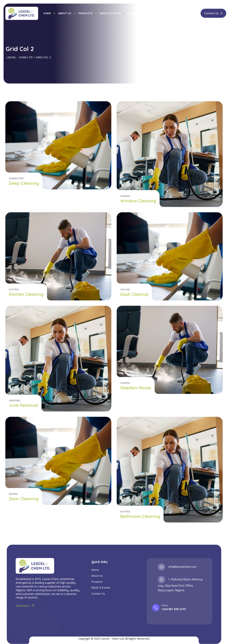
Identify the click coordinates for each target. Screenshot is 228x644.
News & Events (110, 13)
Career (133, 13)
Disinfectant (16, 178)
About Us (65, 13)
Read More (26, 606)
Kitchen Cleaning (26, 294)
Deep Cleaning (24, 183)
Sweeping (15, 400)
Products (85, 13)
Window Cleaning (138, 201)
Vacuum (125, 289)
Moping (13, 494)
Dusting (14, 289)
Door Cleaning (24, 499)
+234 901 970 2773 (173, 609)
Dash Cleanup (134, 294)
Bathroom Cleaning (140, 516)
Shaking (125, 196)
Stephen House (136, 388)
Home (47, 13)
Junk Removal (23, 405)
